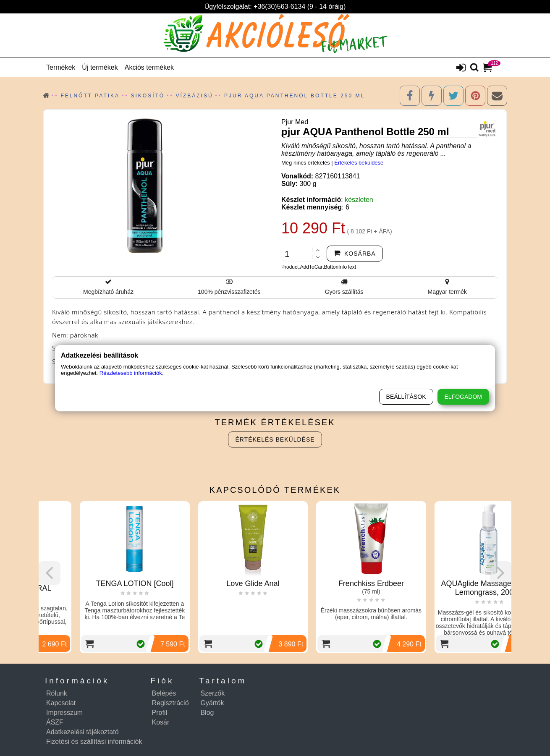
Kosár (161, 722)
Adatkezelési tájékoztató (82, 732)
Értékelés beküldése (359, 163)
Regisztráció (170, 703)
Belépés (164, 693)
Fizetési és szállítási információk (94, 742)
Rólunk (57, 693)
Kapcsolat (61, 703)
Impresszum (64, 713)
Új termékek (100, 67)
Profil (160, 713)
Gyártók (212, 703)
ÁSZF (55, 722)
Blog (207, 713)
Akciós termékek (149, 67)
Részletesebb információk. (131, 373)
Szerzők (212, 693)
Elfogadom (463, 397)
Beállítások (406, 397)
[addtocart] (355, 254)
